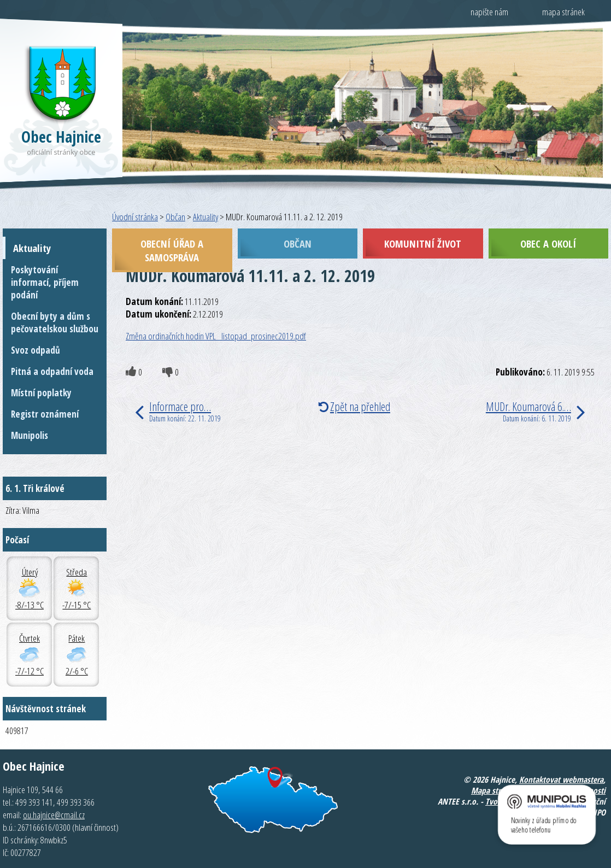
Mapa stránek (494, 790)
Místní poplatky (41, 393)
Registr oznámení (45, 414)
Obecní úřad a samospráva (172, 250)
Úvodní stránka (135, 217)
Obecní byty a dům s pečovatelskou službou (55, 322)
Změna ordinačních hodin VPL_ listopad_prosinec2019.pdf (216, 336)
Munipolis (30, 435)
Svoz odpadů (36, 350)
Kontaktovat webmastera (561, 779)
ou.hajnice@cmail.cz (54, 815)
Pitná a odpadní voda (52, 371)
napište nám (489, 12)
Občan (175, 217)
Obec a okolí (548, 244)
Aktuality (205, 217)
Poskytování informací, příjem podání (45, 282)
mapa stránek (563, 12)
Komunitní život (423, 244)
